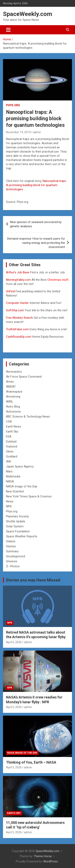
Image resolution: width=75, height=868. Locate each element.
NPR (9, 506)
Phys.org (13, 105)
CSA (9, 422)
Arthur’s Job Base (18, 272)
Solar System (15, 526)
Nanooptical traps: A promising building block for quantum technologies (36, 185)
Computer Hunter (17, 303)
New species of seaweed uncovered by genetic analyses (36, 224)
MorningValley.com (18, 280)
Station (11, 541)
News (10, 501)
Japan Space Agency (20, 466)
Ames (10, 382)
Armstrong (13, 397)
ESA (9, 436)
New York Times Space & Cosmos (29, 496)
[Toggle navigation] (8, 30)
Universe (12, 561)
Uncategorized (15, 556)
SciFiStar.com (15, 310)
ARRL (10, 402)
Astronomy (13, 412)
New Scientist (15, 491)
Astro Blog (13, 407)
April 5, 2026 (14, 767)
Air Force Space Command (24, 377)
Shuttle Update (16, 521)
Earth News (13, 427)
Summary (12, 551)
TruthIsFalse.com (17, 329)
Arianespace (14, 392)
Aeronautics (14, 372)
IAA (8, 461)
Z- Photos (13, 566)
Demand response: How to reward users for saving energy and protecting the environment (36, 243)
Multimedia (13, 476)
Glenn (10, 451)
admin (37, 132)
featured (12, 446)
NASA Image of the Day (22, 486)
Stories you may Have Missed (33, 580)
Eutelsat (11, 441)
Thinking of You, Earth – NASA (31, 762)
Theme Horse (43, 856)
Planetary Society (17, 516)
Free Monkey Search (19, 318)
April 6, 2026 (14, 642)
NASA (10, 481)
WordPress (50, 861)
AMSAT (11, 387)
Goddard (12, 456)
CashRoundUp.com (19, 337)
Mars (9, 471)
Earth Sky (12, 432)
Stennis (11, 546)
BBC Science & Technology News (28, 417)
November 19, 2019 (18, 132)
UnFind (11, 291)
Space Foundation (18, 531)
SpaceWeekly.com (28, 14)
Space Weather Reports (22, 536)
